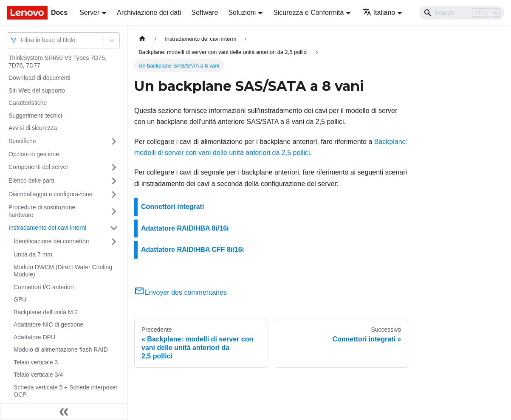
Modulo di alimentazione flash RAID (61, 350)
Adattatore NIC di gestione (48, 324)
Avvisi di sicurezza (33, 128)
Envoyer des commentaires (181, 292)
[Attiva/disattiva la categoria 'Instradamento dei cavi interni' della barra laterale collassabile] (114, 228)
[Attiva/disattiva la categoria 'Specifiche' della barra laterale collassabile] (114, 141)
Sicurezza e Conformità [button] (308, 13)
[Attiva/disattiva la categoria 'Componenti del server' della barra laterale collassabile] (114, 167)
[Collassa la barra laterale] (64, 412)
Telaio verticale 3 (36, 362)
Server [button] (89, 13)
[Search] (462, 13)
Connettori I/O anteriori (44, 287)
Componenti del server (38, 167)
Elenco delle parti (31, 180)
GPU (20, 299)
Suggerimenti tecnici (35, 116)
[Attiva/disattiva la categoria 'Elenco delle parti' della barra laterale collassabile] (114, 181)
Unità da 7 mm (33, 254)
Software (205, 13)
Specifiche (22, 141)
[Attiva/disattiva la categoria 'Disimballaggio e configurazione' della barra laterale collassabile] (114, 194)
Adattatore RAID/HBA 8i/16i (185, 228)
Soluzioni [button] (242, 13)
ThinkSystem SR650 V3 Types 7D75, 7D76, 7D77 (58, 62)
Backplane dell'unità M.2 (46, 312)
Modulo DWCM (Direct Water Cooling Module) (63, 271)
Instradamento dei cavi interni (47, 228)
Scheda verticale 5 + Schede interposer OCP (66, 391)
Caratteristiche (28, 103)
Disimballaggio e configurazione (51, 194)
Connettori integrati (172, 207)
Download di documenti (40, 78)
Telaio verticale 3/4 (38, 375)
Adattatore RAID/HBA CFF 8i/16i (192, 249)
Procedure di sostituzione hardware (42, 211)
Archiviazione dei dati (149, 13)
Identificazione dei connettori (51, 241)
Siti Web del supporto (37, 90)
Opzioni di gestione (34, 154)
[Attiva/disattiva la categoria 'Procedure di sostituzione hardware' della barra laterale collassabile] (114, 211)
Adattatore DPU (34, 337)
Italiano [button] (379, 13)
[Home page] (142, 39)
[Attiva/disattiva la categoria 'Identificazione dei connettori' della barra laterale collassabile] (114, 242)
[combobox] (22, 40)
